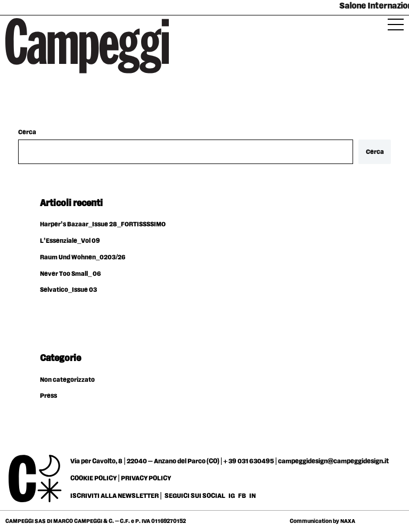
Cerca (27, 132)
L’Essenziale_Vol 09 (70, 241)
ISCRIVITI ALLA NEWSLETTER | (116, 496)
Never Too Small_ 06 (70, 274)
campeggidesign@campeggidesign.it (333, 461)
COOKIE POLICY (93, 478)
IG (232, 496)
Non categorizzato (67, 380)
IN (252, 496)
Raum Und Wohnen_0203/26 (83, 257)
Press (48, 396)
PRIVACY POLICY (146, 478)
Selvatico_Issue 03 (68, 290)
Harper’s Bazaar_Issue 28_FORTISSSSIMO (103, 224)
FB (243, 496)
